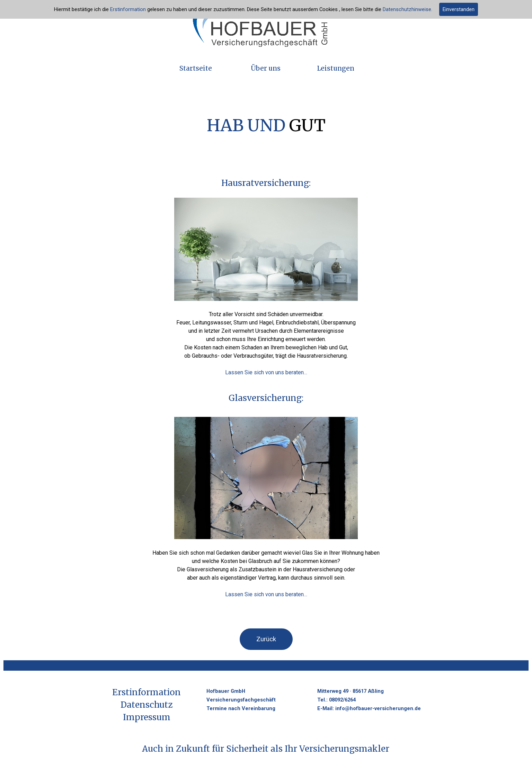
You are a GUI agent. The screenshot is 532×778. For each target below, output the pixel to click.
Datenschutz (147, 705)
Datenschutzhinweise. (407, 9)
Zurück (266, 639)
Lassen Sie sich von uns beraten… (266, 372)
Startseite (196, 68)
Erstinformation (128, 9)
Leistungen (336, 68)
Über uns (266, 68)
